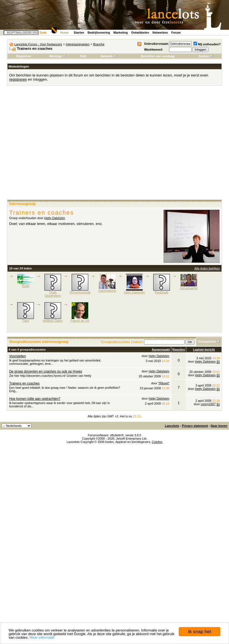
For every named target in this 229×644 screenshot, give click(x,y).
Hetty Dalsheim (55, 218)
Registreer (24, 56)
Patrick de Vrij (80, 321)
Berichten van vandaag (158, 56)
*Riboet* (164, 383)
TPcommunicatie (81, 292)
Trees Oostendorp (53, 294)
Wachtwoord (153, 49)
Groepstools (207, 341)
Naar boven (219, 426)
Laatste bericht (204, 350)
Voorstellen (17, 356)
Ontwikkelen (140, 33)
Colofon (157, 442)
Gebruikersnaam (156, 44)
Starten (79, 33)
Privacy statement (195, 426)
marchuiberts (107, 291)
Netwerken (160, 33)
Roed (26, 286)
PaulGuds (162, 292)
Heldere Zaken (53, 321)
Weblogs (57, 56)
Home (65, 33)
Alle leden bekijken (207, 268)
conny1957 (208, 404)
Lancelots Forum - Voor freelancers (38, 44)
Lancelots (172, 426)
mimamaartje (189, 288)
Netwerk (109, 56)
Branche (99, 44)
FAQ (83, 56)
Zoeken (206, 56)
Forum (176, 33)
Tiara (26, 321)
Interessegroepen (78, 44)
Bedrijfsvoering (99, 33)
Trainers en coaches (24, 383)
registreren (18, 79)
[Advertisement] (52, 144)
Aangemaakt (161, 350)
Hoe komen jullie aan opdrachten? (35, 399)
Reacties (179, 350)
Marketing (120, 33)
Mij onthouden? (207, 44)
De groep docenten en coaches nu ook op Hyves (46, 371)
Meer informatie (42, 637)
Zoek (43, 33)
